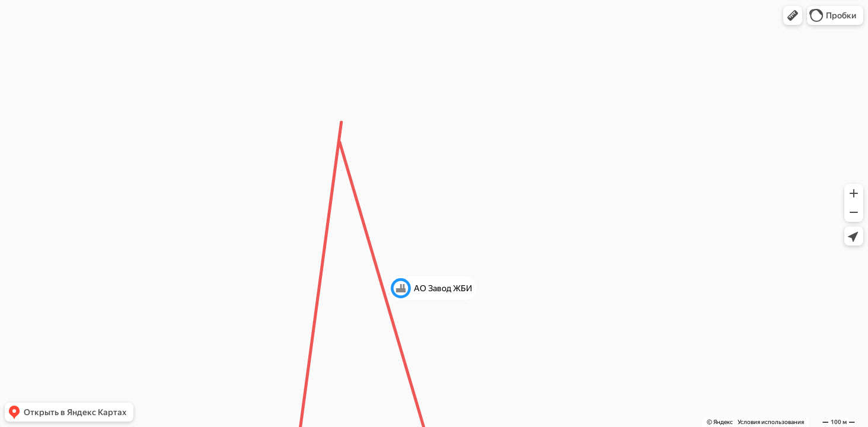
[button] (793, 15)
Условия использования (771, 422)
